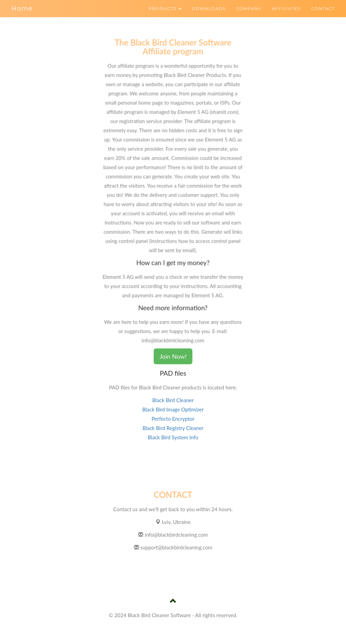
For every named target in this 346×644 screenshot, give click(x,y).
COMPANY (249, 8)
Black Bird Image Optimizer (173, 409)
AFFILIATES (286, 8)
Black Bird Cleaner (173, 400)
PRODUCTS (165, 8)
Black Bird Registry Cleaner (173, 428)
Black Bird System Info (173, 437)
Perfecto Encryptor (173, 419)
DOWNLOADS (209, 8)
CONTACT (323, 8)
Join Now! (173, 354)
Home (22, 9)
